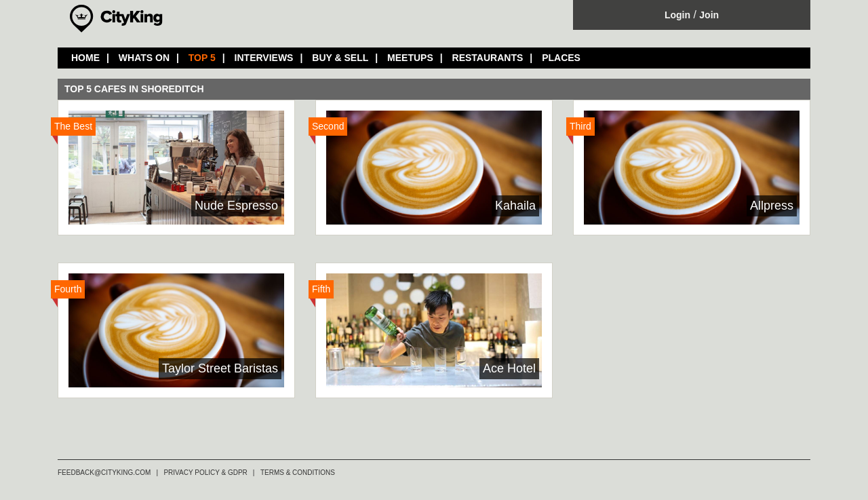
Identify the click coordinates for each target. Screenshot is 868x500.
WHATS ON (144, 58)
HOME (85, 58)
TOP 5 (202, 58)
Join (709, 15)
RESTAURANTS (488, 58)
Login (677, 15)
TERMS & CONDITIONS (298, 473)
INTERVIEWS (264, 58)
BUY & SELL (340, 58)
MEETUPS (410, 58)
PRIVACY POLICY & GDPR (205, 473)
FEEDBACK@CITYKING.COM (104, 473)
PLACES (561, 58)
